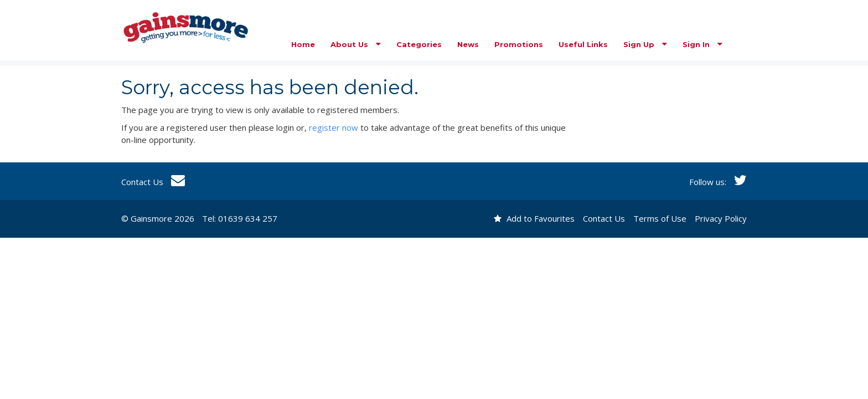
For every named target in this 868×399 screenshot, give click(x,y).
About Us (356, 44)
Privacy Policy (721, 218)
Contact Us (153, 182)
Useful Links (583, 44)
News (468, 44)
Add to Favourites (534, 218)
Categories (419, 44)
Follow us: (718, 182)
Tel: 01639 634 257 (240, 218)
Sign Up (645, 44)
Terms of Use (660, 218)
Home (303, 44)
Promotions (519, 44)
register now (334, 127)
